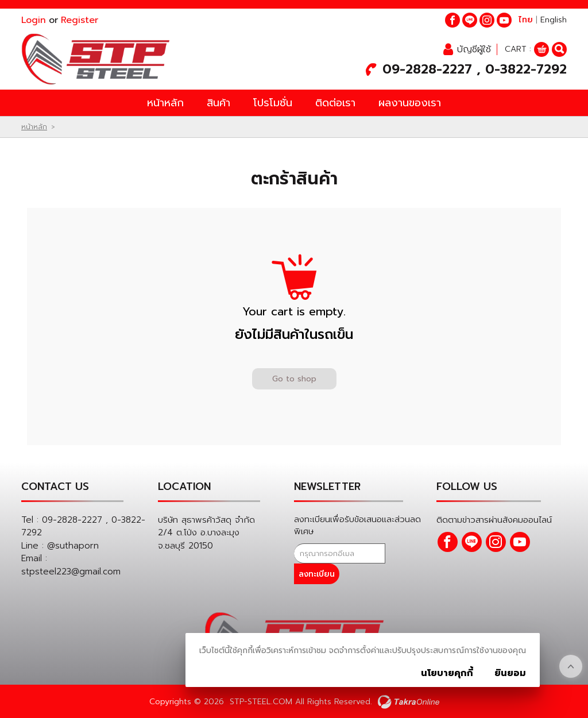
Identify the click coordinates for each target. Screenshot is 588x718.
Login (34, 20)
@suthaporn (73, 548)
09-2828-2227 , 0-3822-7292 (475, 70)
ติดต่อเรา (335, 105)
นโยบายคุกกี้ (447, 673)
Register (80, 20)
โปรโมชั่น (273, 105)
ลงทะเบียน (408, 556)
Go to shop (294, 381)
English (554, 20)
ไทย (526, 20)
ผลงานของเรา (410, 105)
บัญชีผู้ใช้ (474, 51)
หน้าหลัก (165, 105)
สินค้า (218, 105)
